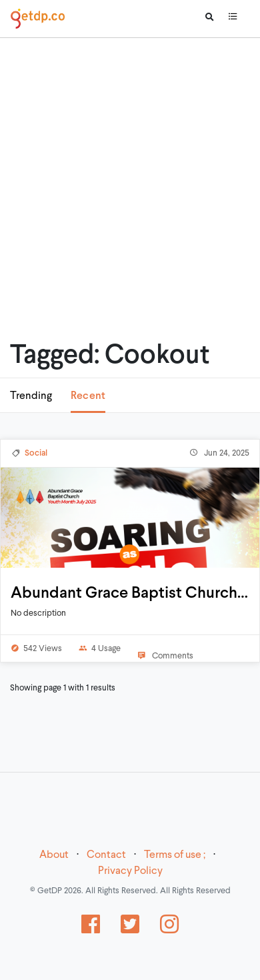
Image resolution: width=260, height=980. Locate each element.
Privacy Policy (130, 871)
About (54, 855)
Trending (31, 396)
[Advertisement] (125, 172)
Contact (106, 855)
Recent (88, 396)
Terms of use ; (175, 855)
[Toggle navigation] (233, 19)
